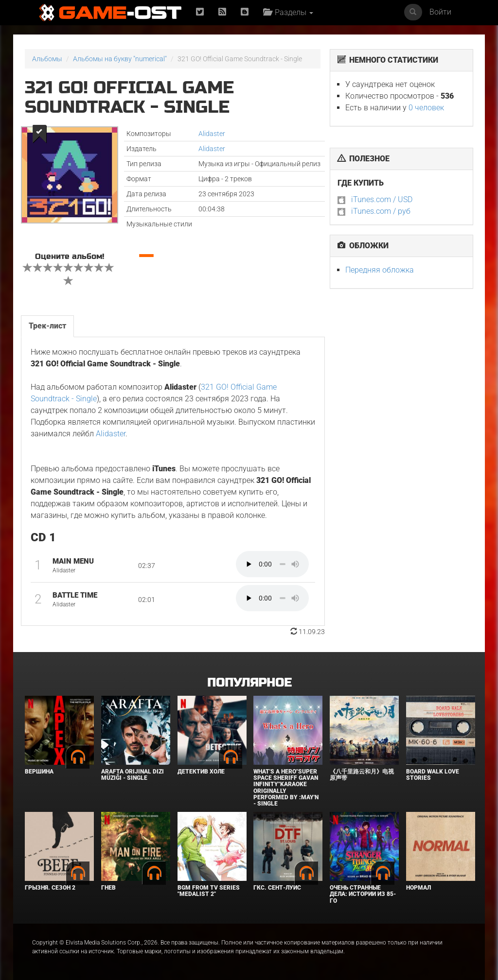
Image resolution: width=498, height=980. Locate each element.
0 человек (426, 108)
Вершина (39, 772)
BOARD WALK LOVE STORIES (433, 775)
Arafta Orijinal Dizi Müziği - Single (133, 775)
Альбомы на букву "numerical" (120, 59)
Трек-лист (47, 326)
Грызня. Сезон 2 (50, 888)
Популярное (249, 683)
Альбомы (47, 59)
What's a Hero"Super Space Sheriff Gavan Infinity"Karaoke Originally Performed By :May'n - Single (286, 788)
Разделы (288, 12)
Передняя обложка (380, 270)
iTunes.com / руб (381, 211)
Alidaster (212, 134)
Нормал (418, 888)
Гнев (108, 888)
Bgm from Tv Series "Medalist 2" (209, 891)
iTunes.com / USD (382, 199)
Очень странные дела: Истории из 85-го (363, 894)
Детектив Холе (201, 772)
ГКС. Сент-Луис (277, 888)
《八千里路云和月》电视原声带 (362, 775)
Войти (440, 12)
